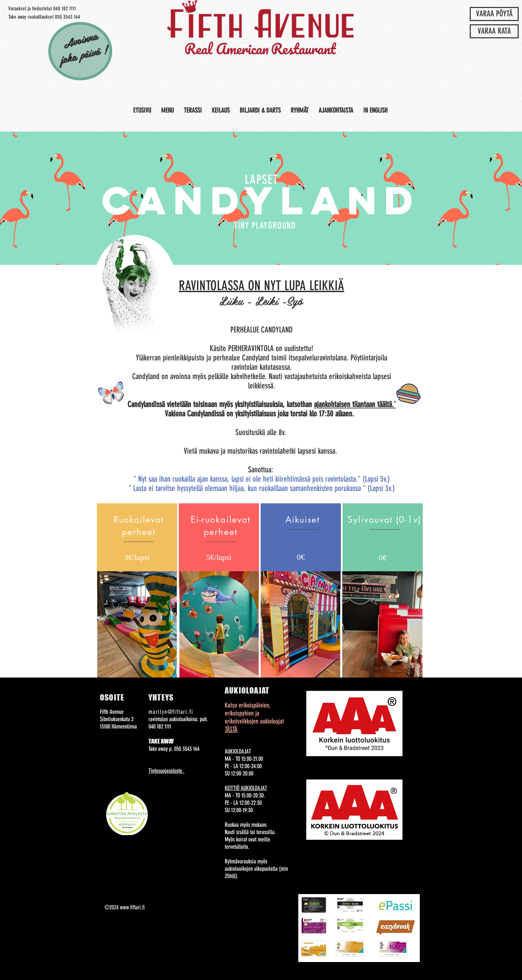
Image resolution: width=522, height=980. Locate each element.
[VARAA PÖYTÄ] (494, 14)
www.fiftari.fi (132, 907)
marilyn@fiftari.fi (171, 712)
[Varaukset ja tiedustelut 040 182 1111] (42, 9)
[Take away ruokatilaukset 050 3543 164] (44, 17)
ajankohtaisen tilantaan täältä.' (355, 404)
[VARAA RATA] (494, 31)
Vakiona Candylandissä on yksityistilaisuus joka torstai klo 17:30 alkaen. (261, 414)
